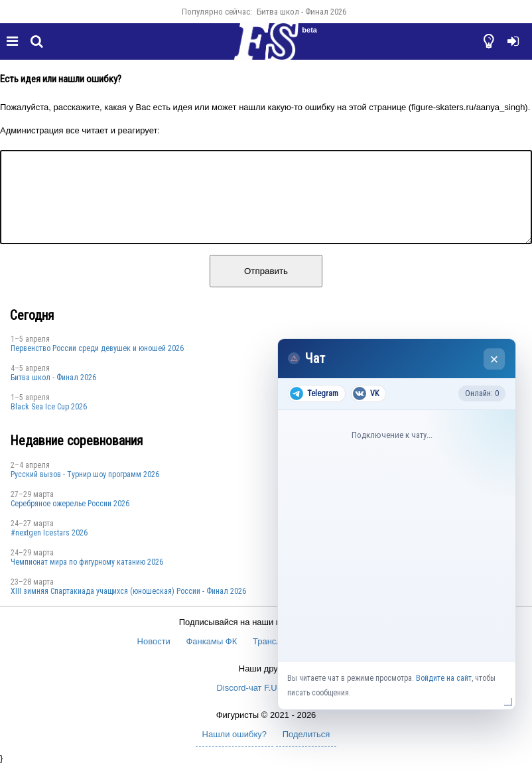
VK (366, 393)
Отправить (266, 287)
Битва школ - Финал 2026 (301, 12)
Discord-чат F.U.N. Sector (266, 704)
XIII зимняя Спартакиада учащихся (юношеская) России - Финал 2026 (128, 607)
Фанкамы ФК (211, 657)
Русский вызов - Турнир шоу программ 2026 (85, 490)
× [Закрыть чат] (495, 359)
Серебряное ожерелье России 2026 (70, 520)
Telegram (314, 393)
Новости (154, 657)
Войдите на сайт (444, 678)
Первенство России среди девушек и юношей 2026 (97, 364)
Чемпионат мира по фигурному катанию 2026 (87, 578)
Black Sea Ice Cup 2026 (49, 423)
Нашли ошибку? (234, 750)
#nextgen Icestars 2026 (49, 549)
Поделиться (306, 750)
